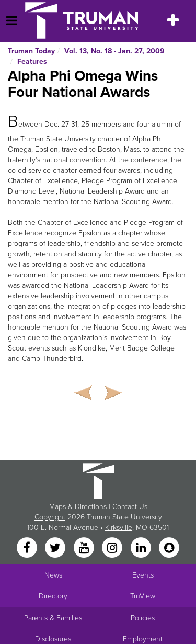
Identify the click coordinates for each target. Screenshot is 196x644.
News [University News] (53, 575)
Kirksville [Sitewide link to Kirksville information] (119, 528)
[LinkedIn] (142, 549)
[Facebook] (28, 549)
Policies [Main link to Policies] (143, 618)
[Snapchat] (169, 549)
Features (32, 61)
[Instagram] (113, 549)
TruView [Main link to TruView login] (143, 596)
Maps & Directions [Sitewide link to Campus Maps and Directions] (78, 507)
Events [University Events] (143, 575)
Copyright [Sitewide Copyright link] (50, 517)
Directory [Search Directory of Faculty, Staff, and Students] (53, 596)
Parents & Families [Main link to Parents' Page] (53, 618)
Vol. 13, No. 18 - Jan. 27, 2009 (114, 51)
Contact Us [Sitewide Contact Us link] (130, 507)
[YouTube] (85, 549)
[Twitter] (56, 549)
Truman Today (31, 51)
